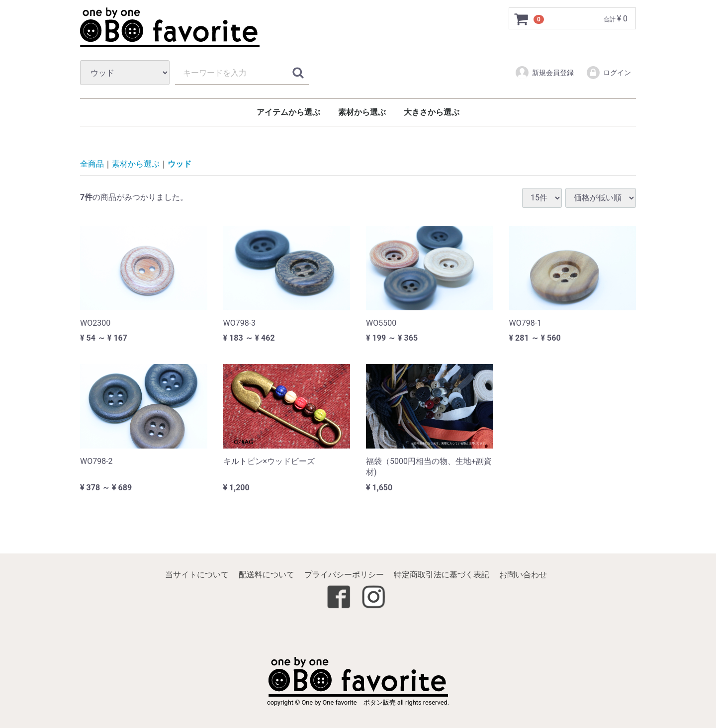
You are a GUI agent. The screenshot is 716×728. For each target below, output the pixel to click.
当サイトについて (197, 575)
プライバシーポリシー (344, 575)
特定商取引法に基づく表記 (442, 575)
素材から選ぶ (362, 112)
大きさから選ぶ (432, 112)
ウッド (179, 164)
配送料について (267, 575)
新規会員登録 (544, 73)
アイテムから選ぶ (288, 112)
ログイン (608, 73)
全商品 (92, 164)
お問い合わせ (523, 575)
